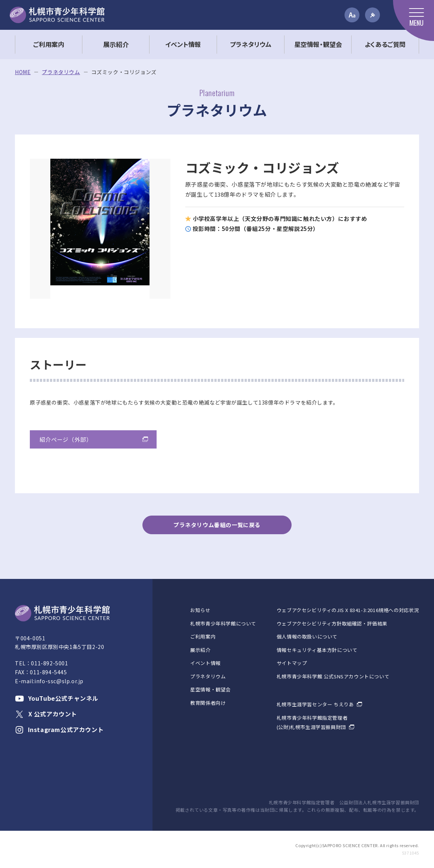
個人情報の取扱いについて (307, 636)
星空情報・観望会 (210, 689)
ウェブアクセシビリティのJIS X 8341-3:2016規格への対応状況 (348, 610)
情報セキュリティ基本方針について (317, 650)
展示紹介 (200, 650)
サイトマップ (292, 663)
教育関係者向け (208, 703)
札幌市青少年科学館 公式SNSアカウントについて (333, 676)
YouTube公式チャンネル (57, 698)
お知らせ (200, 610)
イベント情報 (205, 663)
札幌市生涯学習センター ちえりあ (315, 704)
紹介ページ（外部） (66, 439)
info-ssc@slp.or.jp (59, 681)
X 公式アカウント (46, 714)
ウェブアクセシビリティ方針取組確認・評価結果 (332, 623)
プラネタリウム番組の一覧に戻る (217, 525)
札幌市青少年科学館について (223, 623)
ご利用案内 (203, 636)
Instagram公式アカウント (59, 729)
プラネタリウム (61, 72)
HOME (23, 72)
